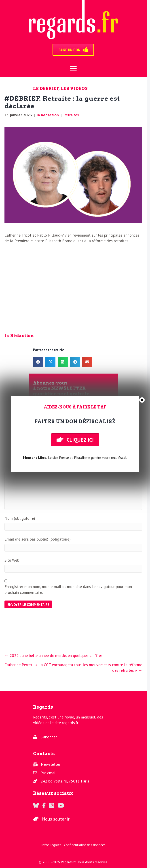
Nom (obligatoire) (20, 518)
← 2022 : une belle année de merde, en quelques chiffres (54, 655)
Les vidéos (74, 89)
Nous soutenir (56, 819)
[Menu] (73, 68)
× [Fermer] (142, 400)
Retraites (71, 115)
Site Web (12, 560)
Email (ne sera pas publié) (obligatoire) (38, 539)
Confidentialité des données (85, 845)
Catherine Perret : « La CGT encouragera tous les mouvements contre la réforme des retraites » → (73, 667)
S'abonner (49, 737)
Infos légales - (53, 845)
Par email (49, 773)
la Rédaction (48, 115)
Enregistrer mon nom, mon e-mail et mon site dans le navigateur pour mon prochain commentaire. (68, 589)
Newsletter (51, 764)
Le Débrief (46, 89)
